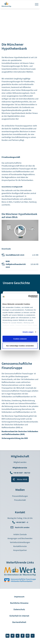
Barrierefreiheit (19, 622)
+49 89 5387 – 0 (22, 522)
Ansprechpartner (20, 550)
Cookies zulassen (20, 339)
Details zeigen (28, 332)
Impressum (19, 597)
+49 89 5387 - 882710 (22, 473)
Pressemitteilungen (20, 496)
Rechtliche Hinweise (19, 603)
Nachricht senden (22, 527)
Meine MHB (22, 479)
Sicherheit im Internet (19, 616)
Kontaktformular (20, 546)
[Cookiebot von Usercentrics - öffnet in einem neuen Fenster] (28, 297)
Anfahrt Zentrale (20, 534)
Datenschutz (19, 609)
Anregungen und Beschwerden (20, 538)
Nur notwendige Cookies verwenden (20, 346)
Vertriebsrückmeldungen (20, 542)
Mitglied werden (20, 462)
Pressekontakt (20, 500)
